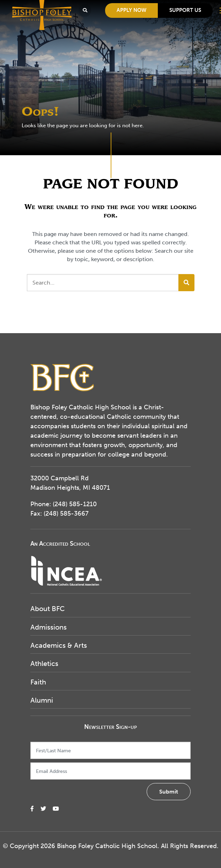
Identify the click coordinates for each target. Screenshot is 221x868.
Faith (38, 682)
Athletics (44, 663)
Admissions (49, 627)
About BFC (47, 609)
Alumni (42, 700)
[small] (32, 809)
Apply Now (131, 10)
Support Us (185, 10)
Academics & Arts (59, 645)
